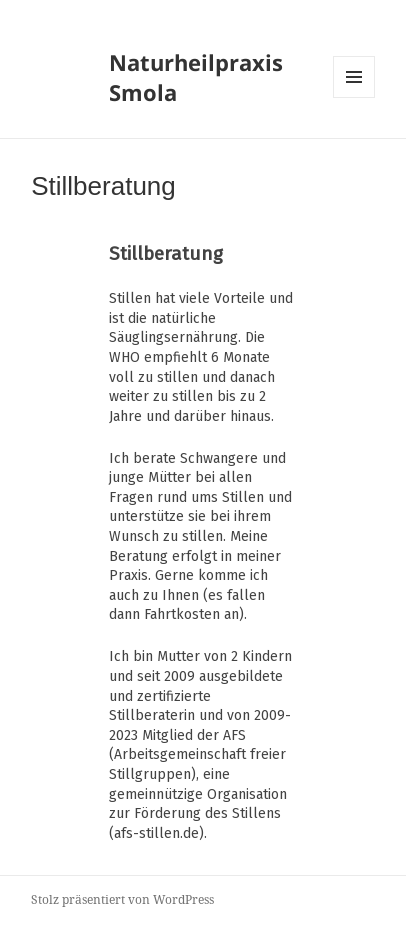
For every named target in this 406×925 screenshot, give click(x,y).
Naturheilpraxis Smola (196, 77)
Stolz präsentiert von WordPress (122, 899)
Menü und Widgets (354, 97)
